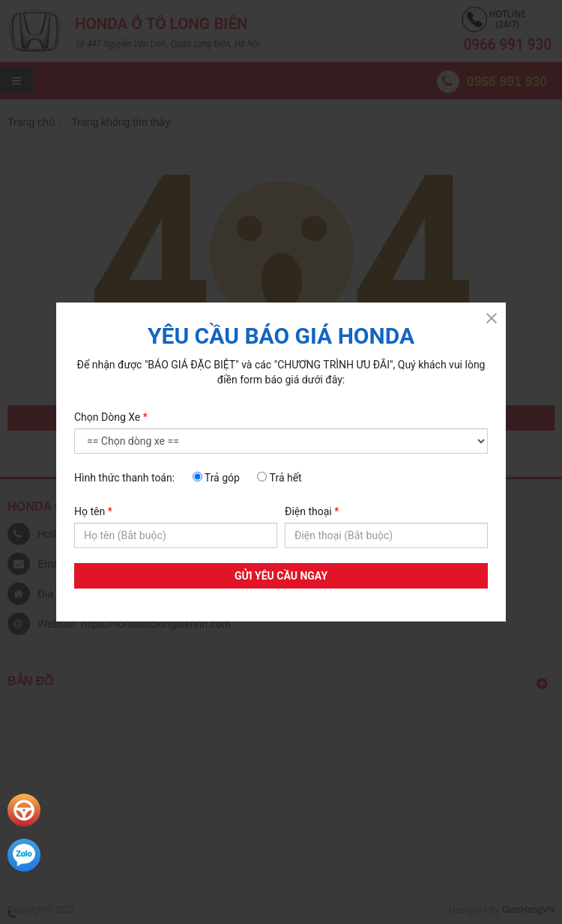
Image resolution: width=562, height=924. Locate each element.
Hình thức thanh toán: (124, 478)
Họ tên (93, 511)
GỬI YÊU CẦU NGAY (281, 576)
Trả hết (279, 478)
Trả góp (216, 478)
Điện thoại (312, 511)
